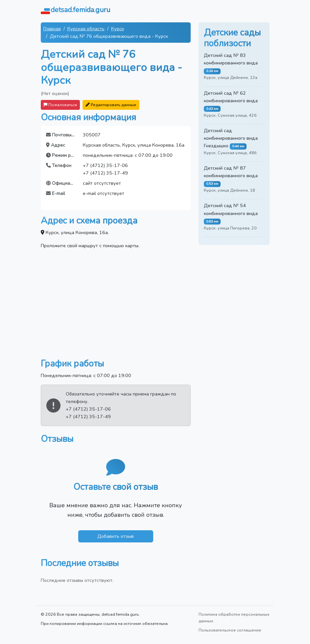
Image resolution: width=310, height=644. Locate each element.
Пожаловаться (60, 105)
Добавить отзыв (116, 536)
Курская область (86, 29)
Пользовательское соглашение (230, 630)
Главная (52, 29)
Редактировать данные (111, 105)
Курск (118, 29)
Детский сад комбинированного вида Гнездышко (231, 138)
